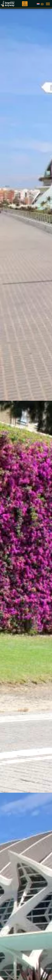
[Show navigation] (48, 4)
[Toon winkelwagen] (42, 4)
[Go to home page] (11, 4)
